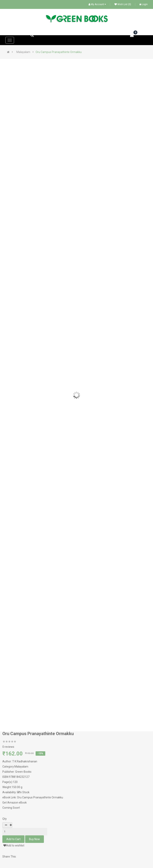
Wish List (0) (123, 4)
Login (144, 4)
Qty (5, 819)
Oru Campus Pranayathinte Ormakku (59, 52)
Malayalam (23, 52)
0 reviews (8, 747)
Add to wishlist (14, 845)
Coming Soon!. (11, 808)
